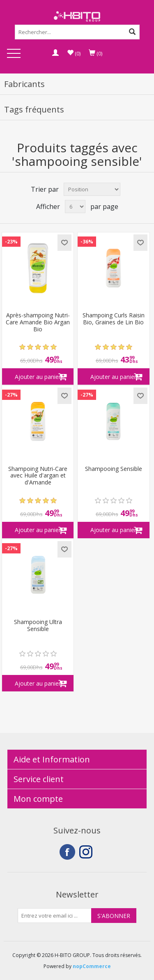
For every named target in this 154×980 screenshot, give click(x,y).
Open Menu (14, 54)
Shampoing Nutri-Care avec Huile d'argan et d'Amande (38, 476)
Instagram (87, 852)
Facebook (67, 852)
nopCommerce (92, 966)
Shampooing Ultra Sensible (38, 626)
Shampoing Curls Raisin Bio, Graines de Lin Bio (114, 319)
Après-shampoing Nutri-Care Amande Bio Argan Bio (38, 322)
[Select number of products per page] (75, 207)
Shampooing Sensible (114, 469)
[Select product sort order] (92, 189)
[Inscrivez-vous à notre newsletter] (55, 916)
